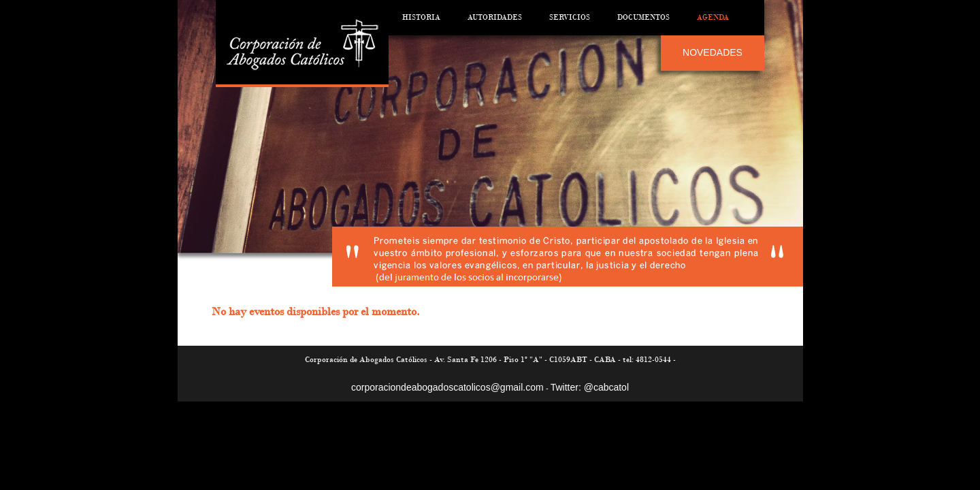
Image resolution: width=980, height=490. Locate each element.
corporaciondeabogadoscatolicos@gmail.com (447, 387)
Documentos (643, 17)
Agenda (713, 17)
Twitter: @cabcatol (590, 387)
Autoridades (495, 17)
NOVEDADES (713, 52)
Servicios (570, 17)
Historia (421, 17)
